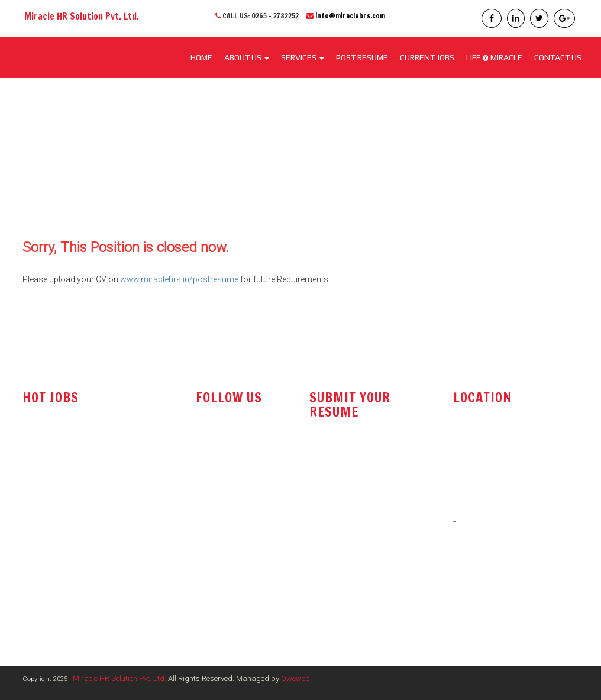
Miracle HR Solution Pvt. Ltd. (119, 678)
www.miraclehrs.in (491, 600)
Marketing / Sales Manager (72, 561)
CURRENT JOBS (427, 57)
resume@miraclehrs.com (361, 459)
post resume (337, 489)
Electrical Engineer (56, 585)
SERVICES (303, 57)
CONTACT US (558, 57)
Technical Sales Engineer (69, 460)
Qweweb (295, 678)
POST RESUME (362, 57)
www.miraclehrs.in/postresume (179, 279)
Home (201, 57)
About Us (247, 57)
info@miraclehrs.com (350, 16)
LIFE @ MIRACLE (494, 57)
